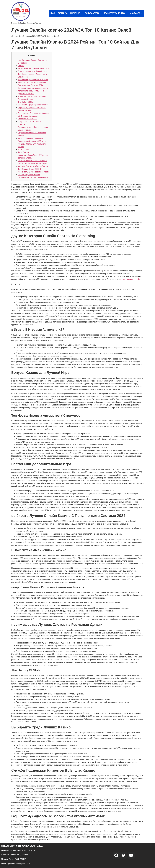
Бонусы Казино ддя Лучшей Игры (33, 71)
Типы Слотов (24, 152)
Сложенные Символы (28, 119)
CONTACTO (136, 13)
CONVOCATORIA (93, 13)
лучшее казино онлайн (130, 279)
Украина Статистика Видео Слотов (33, 166)
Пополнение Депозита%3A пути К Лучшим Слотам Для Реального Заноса (33, 144)
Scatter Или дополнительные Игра (33, 80)
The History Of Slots (26, 102)
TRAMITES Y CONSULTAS (116, 13)
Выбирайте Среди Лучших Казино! (33, 105)
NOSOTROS (77, 13)
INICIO (53, 13)
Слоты (21, 66)
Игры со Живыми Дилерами (30, 138)
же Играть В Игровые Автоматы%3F (34, 68)
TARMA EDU (63, 13)
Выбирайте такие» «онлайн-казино (33, 88)
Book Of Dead (24, 149)
